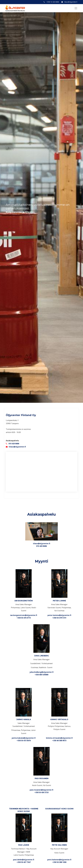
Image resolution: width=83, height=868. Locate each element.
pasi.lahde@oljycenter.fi (24, 860)
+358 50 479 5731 (59, 618)
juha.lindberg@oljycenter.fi (42, 672)
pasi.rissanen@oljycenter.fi (41, 790)
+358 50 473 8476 (24, 741)
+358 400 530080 (41, 675)
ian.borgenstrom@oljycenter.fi (24, 615)
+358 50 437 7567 (24, 862)
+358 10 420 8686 (53, 2)
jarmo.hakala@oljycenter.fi (24, 738)
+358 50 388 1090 (59, 862)
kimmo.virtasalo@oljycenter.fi (59, 738)
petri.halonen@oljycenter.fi (59, 860)
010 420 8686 (14, 444)
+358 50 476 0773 (24, 618)
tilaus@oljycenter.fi (71, 2)
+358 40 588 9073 (59, 741)
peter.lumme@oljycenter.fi (59, 615)
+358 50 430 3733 (41, 792)
